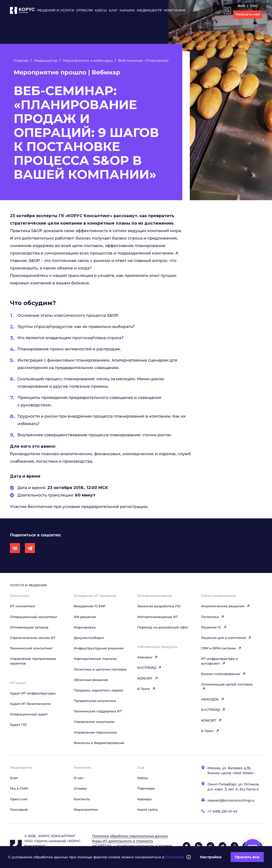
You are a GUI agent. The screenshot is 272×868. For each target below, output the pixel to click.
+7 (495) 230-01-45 (222, 811)
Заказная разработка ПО (159, 606)
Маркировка (85, 627)
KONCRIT (148, 678)
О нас (79, 778)
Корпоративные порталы (95, 659)
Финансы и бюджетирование (99, 743)
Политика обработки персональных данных (130, 836)
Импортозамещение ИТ (158, 617)
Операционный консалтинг (34, 617)
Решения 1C (214, 627)
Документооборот (89, 638)
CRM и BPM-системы (221, 648)
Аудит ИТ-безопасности (30, 704)
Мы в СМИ (19, 788)
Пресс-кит (19, 799)
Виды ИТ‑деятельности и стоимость (123, 841)
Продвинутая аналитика (95, 701)
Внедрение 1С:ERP (90, 606)
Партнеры (146, 788)
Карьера (127, 10)
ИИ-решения (85, 617)
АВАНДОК (213, 699)
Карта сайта (147, 809)
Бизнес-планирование (223, 674)
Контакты (82, 799)
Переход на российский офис (163, 627)
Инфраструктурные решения (99, 648)
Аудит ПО (18, 725)
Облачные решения (91, 680)
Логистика (213, 617)
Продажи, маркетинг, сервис (99, 690)
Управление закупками (94, 722)
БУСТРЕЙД (149, 668)
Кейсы (101, 10)
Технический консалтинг (31, 648)
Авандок (147, 657)
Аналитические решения (225, 606)
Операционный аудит (29, 714)
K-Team (146, 689)
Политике (175, 857)
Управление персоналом (95, 732)
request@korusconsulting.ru (231, 800)
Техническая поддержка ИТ (98, 711)
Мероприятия (86, 809)
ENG (254, 6)
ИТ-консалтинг (23, 606)
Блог (113, 10)
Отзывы (80, 788)
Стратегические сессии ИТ (33, 638)
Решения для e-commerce (226, 638)
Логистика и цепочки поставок (100, 669)
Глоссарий (19, 809)
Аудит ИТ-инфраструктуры (33, 693)
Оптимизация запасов (29, 627)
